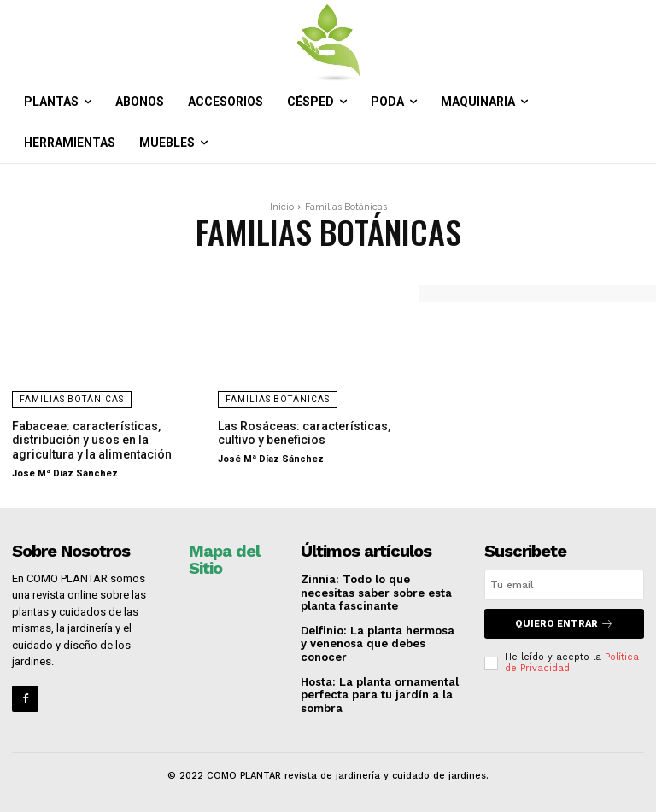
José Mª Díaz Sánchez (65, 473)
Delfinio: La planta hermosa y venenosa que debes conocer (378, 644)
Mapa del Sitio (224, 559)
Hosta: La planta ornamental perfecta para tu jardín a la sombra (380, 695)
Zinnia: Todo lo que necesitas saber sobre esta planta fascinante (376, 593)
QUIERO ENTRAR (564, 624)
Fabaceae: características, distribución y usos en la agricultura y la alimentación (92, 441)
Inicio (282, 207)
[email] (564, 585)
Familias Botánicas (72, 399)
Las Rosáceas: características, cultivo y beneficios (304, 433)
